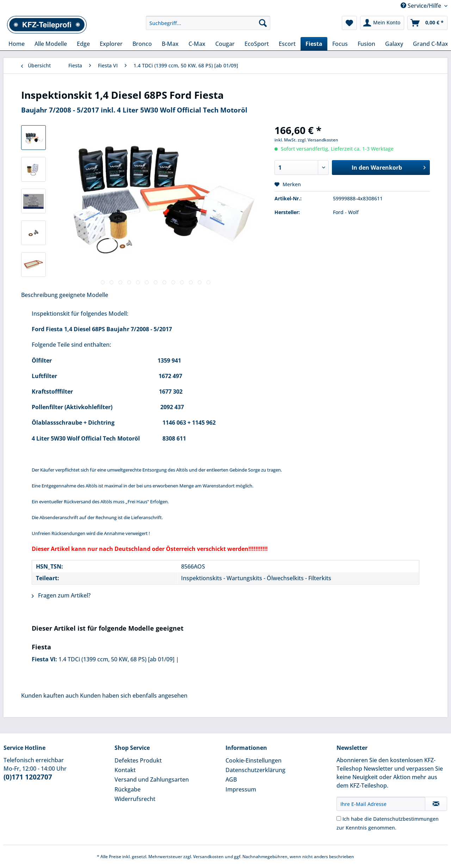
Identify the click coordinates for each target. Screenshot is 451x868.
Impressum (241, 789)
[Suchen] (263, 23)
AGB (231, 779)
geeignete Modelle (84, 295)
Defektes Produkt (138, 760)
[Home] (17, 44)
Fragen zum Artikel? (61, 595)
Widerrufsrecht (135, 799)
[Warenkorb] (427, 23)
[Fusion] (366, 44)
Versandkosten (208, 857)
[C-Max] (197, 44)
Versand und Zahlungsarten (152, 779)
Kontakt (125, 770)
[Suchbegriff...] (208, 23)
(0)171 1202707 (28, 777)
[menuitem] (208, 26)
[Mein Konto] (382, 23)
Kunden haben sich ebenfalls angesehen (134, 696)
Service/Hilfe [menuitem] (422, 6)
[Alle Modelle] (51, 44)
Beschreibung (39, 295)
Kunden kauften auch (50, 696)
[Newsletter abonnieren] (436, 804)
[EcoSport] (257, 44)
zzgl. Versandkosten (318, 140)
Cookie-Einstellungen (254, 760)
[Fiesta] (314, 44)
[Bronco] (142, 44)
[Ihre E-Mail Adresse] (381, 804)
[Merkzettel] (349, 23)
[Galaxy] (394, 44)
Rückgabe (128, 789)
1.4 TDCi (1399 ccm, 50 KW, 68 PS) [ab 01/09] (116, 659)
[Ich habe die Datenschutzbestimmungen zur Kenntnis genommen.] (339, 818)
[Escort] (287, 44)
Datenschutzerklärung (255, 770)
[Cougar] (225, 44)
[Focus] (340, 44)
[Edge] (83, 44)
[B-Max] (170, 44)
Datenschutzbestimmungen (406, 819)
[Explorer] (111, 44)
